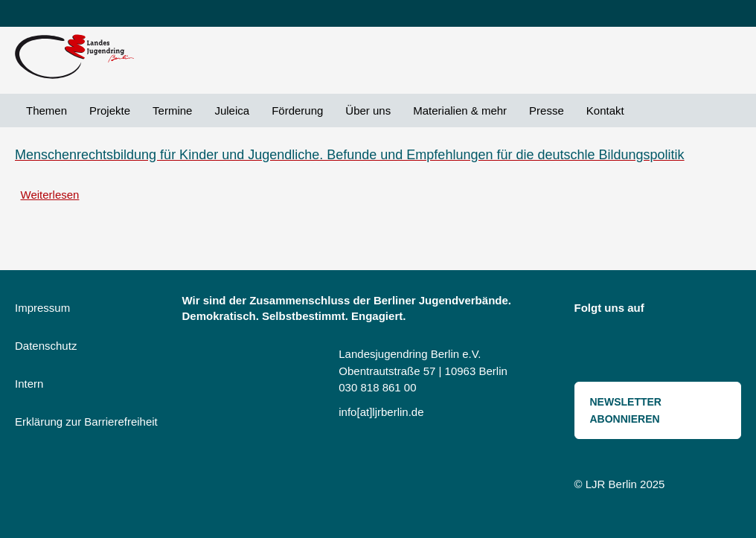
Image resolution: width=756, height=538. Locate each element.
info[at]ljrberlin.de (381, 412)
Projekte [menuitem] (110, 111)
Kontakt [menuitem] (605, 111)
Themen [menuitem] (47, 111)
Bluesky (699, 311)
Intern (29, 384)
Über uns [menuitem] (368, 111)
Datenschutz (46, 346)
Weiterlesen (50, 195)
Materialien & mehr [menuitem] (460, 111)
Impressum (42, 308)
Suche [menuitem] (647, 111)
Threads (593, 341)
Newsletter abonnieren (626, 410)
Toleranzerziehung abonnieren (21, 227)
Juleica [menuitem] (232, 111)
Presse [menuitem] (547, 111)
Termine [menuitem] (172, 111)
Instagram (666, 311)
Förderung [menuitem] (297, 111)
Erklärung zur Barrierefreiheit (86, 422)
